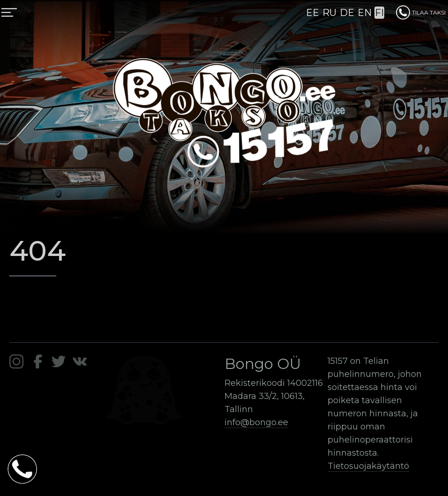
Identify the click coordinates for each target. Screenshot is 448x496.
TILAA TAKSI (421, 12)
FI (379, 13)
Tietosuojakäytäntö (368, 466)
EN (365, 13)
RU (329, 13)
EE (313, 13)
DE (347, 13)
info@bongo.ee (256, 422)
